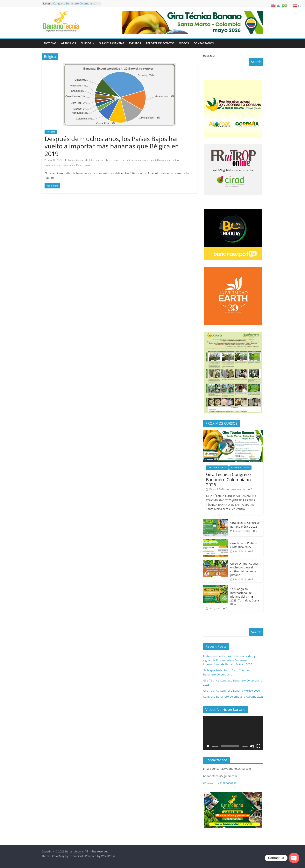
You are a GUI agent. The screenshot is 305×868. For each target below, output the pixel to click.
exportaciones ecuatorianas (60, 165)
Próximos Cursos (240, 468)
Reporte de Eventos (160, 43)
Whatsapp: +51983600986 (220, 783)
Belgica (113, 160)
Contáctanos (204, 43)
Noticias (50, 43)
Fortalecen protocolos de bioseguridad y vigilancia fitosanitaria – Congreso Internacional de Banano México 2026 (229, 660)
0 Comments (94, 160)
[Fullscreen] (258, 746)
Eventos (135, 43)
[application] (233, 733)
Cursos (86, 43)
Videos (184, 43)
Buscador (209, 55)
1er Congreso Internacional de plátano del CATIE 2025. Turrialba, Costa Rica (245, 597)
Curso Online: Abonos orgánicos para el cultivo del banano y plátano (245, 569)
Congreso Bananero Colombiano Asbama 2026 (233, 697)
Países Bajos (83, 165)
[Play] (208, 746)
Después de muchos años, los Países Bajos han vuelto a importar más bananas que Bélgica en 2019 (112, 146)
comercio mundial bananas (153, 160)
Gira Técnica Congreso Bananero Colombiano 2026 (228, 479)
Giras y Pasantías (112, 43)
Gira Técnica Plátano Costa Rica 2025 (244, 545)
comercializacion (128, 160)
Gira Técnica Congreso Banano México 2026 (245, 525)
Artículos (68, 43)
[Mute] (252, 746)
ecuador (174, 160)
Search (256, 62)
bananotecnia (76, 160)
